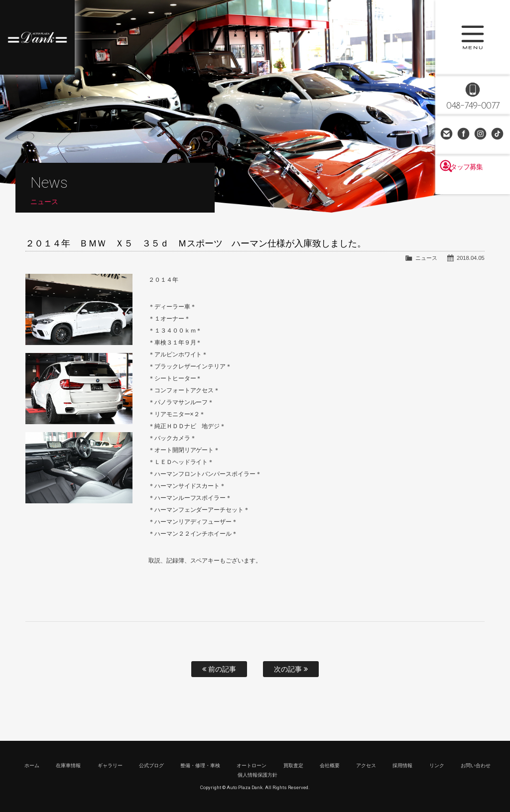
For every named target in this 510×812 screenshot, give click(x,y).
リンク (437, 765)
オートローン (252, 765)
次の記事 (291, 669)
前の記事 (219, 669)
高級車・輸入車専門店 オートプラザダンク (37, 37)
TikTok (498, 134)
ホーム (32, 765)
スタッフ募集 (473, 185)
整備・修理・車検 (200, 765)
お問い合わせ (447, 134)
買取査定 (293, 765)
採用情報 (402, 765)
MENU (473, 37)
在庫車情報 (68, 765)
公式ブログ (151, 765)
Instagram (481, 134)
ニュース (426, 258)
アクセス (366, 765)
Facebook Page (464, 134)
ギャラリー (110, 765)
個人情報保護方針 (257, 775)
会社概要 (330, 765)
